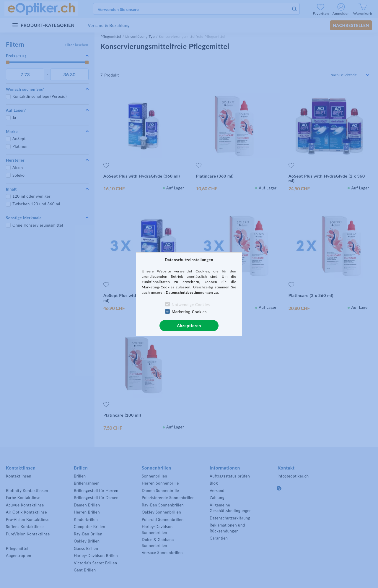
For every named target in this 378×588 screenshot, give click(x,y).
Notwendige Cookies (191, 305)
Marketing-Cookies (189, 312)
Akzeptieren (189, 325)
